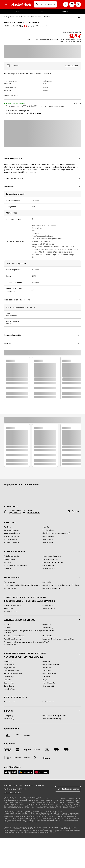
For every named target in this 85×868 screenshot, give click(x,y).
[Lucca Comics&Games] (12, 671)
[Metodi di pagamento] (12, 556)
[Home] (6, 17)
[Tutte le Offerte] (48, 539)
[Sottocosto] (46, 677)
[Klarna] (47, 758)
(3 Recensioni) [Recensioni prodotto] (40, 26)
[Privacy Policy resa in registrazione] (54, 716)
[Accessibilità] (8, 786)
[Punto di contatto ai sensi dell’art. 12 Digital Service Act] (61, 585)
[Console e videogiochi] (12, 530)
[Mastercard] (56, 750)
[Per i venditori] (47, 582)
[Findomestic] (17, 758)
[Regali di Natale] (10, 668)
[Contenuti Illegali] (10, 588)
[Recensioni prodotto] (28, 26)
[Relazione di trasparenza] (51, 588)
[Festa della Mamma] (49, 674)
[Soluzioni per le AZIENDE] (13, 605)
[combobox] (47, 4)
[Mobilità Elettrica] (48, 536)
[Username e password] (50, 559)
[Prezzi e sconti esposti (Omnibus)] (15, 565)
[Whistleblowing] (48, 627)
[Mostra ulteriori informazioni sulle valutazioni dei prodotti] (46, 26)
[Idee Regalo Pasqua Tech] (13, 674)
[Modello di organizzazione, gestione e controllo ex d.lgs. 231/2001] (23, 632)
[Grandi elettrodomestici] (12, 533)
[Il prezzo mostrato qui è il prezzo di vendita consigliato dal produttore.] (80, 32)
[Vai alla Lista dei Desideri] (72, 4)
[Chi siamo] (8, 624)
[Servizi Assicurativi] (49, 609)
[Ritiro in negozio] (10, 559)
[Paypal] (27, 750)
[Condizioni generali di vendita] (53, 562)
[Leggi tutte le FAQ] (15, 513)
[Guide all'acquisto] (49, 568)
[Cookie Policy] (29, 786)
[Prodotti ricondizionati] (12, 542)
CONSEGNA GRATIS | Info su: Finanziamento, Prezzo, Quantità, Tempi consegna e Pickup (54, 40)
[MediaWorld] (21, 4)
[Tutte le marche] (48, 542)
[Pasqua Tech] (9, 661)
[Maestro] (66, 750)
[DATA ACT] (46, 642)
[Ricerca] (37, 4)
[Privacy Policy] (9, 716)
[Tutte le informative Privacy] (52, 719)
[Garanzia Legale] (10, 702)
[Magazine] (8, 568)
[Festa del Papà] (9, 677)
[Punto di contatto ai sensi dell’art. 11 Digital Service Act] (23, 585)
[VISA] (8, 750)
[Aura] (8, 758)
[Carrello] (78, 4)
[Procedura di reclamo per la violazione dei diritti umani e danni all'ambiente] (23, 643)
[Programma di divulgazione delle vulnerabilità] (58, 639)
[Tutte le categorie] (6, 4)
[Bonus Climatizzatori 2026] (51, 664)
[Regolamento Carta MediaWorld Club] (16, 789)
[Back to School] (9, 683)
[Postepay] (37, 750)
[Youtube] (79, 511)
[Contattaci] (8, 562)
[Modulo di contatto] (34, 513)
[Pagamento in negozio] (37, 758)
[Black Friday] (46, 661)
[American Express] (17, 750)
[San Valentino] (47, 671)
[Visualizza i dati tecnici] (11, 95)
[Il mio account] (66, 4)
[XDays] (45, 680)
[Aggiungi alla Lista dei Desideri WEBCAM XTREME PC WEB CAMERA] (79, 17)
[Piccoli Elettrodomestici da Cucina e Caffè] (56, 533)
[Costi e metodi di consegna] (52, 556)
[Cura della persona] (11, 539)
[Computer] (46, 527)
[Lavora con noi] (47, 624)
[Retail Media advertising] (12, 639)
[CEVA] (17, 735)
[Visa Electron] (47, 750)
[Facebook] (70, 511)
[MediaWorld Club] (48, 631)
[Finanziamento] (48, 605)
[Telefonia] (7, 527)
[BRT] (8, 735)
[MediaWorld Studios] (49, 636)
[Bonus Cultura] (9, 686)
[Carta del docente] (49, 683)
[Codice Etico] (8, 627)
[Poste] (27, 735)
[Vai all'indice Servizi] (11, 612)
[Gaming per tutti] (48, 686)
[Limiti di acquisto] (48, 565)
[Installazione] (9, 609)
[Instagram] (74, 511)
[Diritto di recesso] (48, 702)
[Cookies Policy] (9, 719)
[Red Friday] (8, 680)
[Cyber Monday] (9, 664)
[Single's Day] (47, 668)
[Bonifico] (27, 758)
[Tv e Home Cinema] (49, 530)
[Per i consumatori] (10, 582)
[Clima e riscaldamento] (12, 536)
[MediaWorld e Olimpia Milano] (14, 636)
